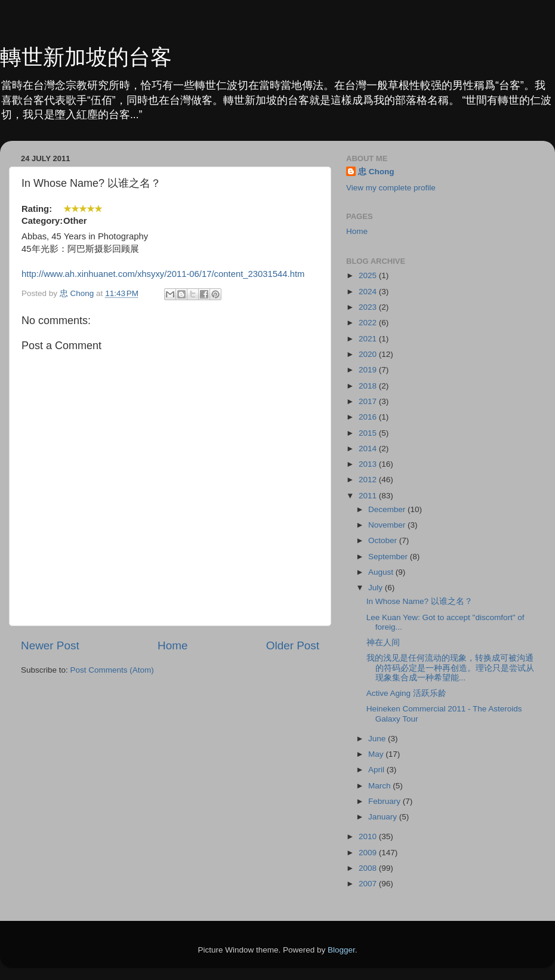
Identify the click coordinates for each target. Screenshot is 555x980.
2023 (369, 307)
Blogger (341, 950)
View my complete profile (391, 188)
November (388, 525)
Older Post (293, 645)
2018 (369, 386)
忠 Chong (376, 172)
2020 (369, 354)
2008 (369, 868)
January (384, 817)
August (382, 572)
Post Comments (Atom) (112, 670)
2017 (369, 401)
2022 (369, 323)
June (378, 739)
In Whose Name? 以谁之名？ (420, 601)
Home (172, 645)
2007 (369, 884)
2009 (369, 853)
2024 (369, 292)
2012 (369, 480)
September (389, 557)
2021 (369, 339)
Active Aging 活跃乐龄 (406, 693)
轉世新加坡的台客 (86, 57)
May (377, 754)
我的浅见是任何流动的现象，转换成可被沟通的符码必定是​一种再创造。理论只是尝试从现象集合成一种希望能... (450, 668)
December (388, 509)
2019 (369, 370)
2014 (369, 449)
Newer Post (50, 645)
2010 (369, 836)
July (377, 588)
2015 (369, 433)
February (386, 801)
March (380, 786)
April (377, 770)
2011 (369, 496)
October (384, 540)
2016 (369, 417)
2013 (369, 464)
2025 (369, 275)
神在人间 (383, 642)
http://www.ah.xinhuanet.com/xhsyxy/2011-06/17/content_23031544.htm (163, 274)
